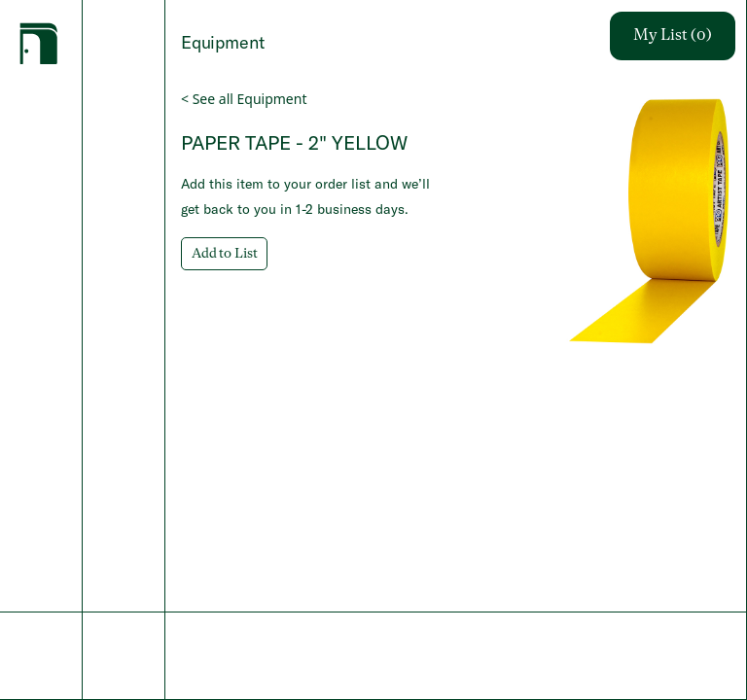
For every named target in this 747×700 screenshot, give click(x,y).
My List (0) (673, 36)
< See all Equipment (244, 99)
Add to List (224, 254)
